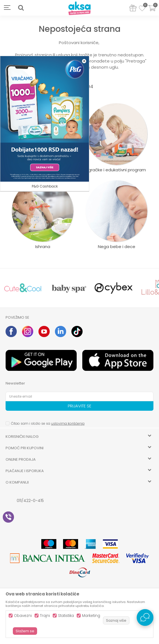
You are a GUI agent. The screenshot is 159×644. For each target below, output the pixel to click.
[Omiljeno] (142, 9)
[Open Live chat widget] (145, 617)
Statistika (66, 616)
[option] (23, 288)
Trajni (45, 616)
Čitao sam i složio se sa (48, 423)
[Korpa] (152, 12)
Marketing (91, 616)
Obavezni (23, 616)
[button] (21, 8)
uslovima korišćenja (68, 423)
